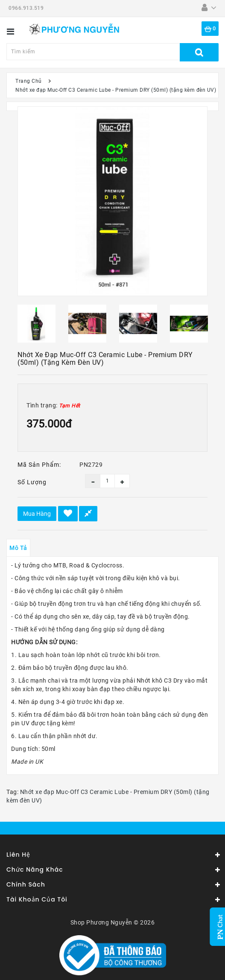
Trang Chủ (29, 81)
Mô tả (18, 548)
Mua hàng (37, 514)
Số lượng (32, 482)
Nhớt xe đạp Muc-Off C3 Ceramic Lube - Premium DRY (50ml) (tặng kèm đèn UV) (116, 90)
